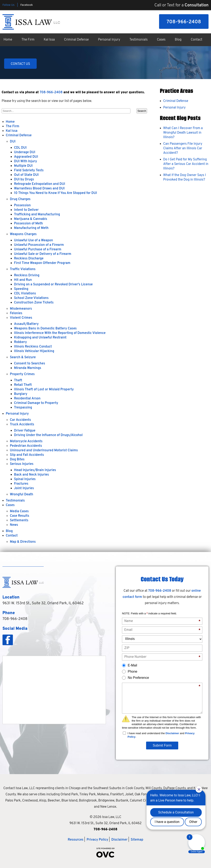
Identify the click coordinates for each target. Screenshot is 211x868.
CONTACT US (20, 64)
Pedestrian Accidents (26, 446)
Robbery (20, 342)
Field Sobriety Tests (29, 170)
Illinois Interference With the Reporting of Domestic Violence (60, 333)
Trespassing (23, 408)
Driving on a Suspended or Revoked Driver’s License (53, 285)
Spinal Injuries (25, 479)
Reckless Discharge (29, 259)
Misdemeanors (21, 309)
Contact (197, 40)
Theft (18, 380)
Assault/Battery (26, 324)
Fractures (21, 484)
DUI (13, 142)
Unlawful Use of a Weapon (33, 240)
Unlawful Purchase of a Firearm (38, 250)
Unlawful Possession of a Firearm (39, 245)
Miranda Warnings (28, 368)
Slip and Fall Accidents (27, 455)
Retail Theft (23, 385)
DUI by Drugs (24, 180)
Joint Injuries (24, 488)
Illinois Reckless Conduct (33, 347)
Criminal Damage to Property (36, 403)
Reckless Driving (27, 275)
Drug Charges (20, 199)
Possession (22, 205)
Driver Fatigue (25, 431)
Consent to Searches (30, 364)
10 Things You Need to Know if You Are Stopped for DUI (56, 193)
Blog (178, 40)
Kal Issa (49, 40)
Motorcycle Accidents (26, 441)
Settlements (19, 520)
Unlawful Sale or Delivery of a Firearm (43, 254)
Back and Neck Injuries (31, 475)
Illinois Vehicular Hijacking (34, 351)
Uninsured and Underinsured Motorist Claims (44, 450)
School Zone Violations (31, 298)
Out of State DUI (26, 175)
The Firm (28, 40)
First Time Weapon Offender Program (42, 263)
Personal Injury (109, 40)
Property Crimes (22, 374)
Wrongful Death (22, 495)
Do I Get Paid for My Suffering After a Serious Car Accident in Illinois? (186, 164)
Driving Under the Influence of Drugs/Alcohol (48, 435)
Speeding (21, 289)
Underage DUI (25, 152)
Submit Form (162, 745)
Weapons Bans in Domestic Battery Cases (45, 329)
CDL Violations (25, 294)
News (14, 525)
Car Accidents (20, 420)
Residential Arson (27, 399)
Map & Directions (23, 542)
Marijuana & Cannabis (31, 219)
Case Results (20, 516)
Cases (161, 40)
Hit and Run (23, 280)
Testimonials (138, 40)
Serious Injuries (22, 464)
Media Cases (19, 511)
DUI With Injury (25, 161)
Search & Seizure (23, 357)
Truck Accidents (22, 425)
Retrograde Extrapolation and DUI (40, 184)
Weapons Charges (23, 234)
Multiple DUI (23, 166)
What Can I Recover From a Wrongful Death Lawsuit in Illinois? (183, 133)
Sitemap (137, 840)
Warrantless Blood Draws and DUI (39, 189)
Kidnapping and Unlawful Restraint (40, 338)
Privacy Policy (97, 840)
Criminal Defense (76, 40)
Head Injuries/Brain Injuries (35, 470)
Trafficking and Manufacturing (37, 215)
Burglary (21, 394)
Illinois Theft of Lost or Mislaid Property (44, 390)
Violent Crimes (21, 318)
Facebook (27, 5)
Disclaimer (172, 733)
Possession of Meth (28, 224)
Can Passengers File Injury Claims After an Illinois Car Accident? (183, 148)
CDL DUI (20, 148)
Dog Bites (17, 460)
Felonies (16, 313)
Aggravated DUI (26, 157)
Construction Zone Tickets (34, 303)
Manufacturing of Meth (31, 228)
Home (8, 40)
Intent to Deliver (26, 210)
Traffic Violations (23, 269)
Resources (76, 840)
